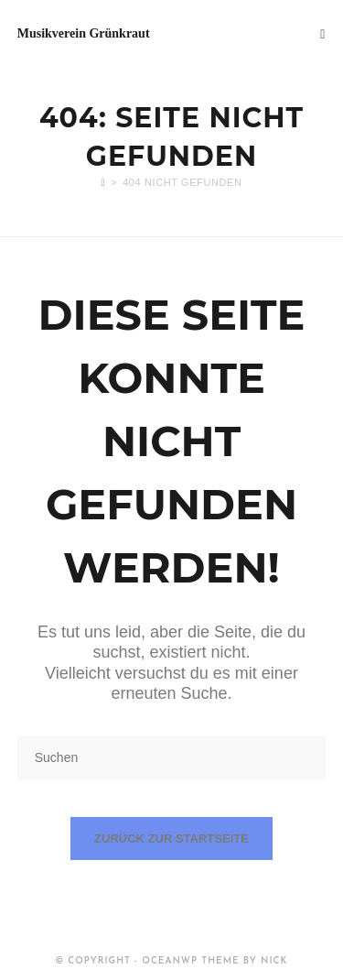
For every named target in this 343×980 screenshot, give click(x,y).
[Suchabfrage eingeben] (172, 758)
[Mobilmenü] (323, 34)
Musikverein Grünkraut (84, 33)
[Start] (103, 182)
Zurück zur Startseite (171, 838)
